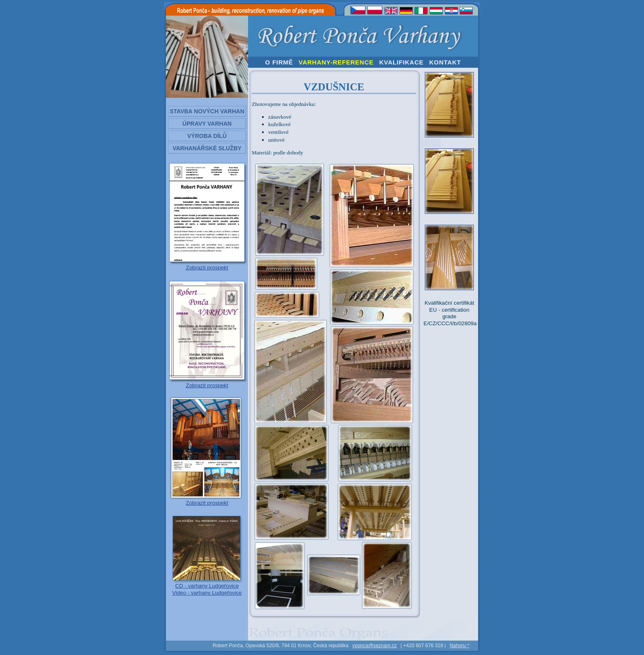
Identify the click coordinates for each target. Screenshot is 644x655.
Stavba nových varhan (207, 111)
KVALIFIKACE (401, 62)
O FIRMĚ (279, 62)
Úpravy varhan (207, 124)
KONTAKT (445, 62)
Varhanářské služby (207, 148)
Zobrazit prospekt (207, 268)
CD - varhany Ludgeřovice (207, 586)
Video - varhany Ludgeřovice (207, 593)
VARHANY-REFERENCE (336, 62)
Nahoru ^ (460, 646)
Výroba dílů (207, 136)
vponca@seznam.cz (375, 646)
